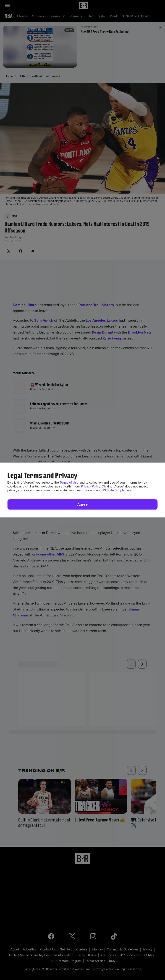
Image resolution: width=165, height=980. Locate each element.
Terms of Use (69, 483)
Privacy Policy (90, 486)
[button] (82, 504)
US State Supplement (117, 490)
